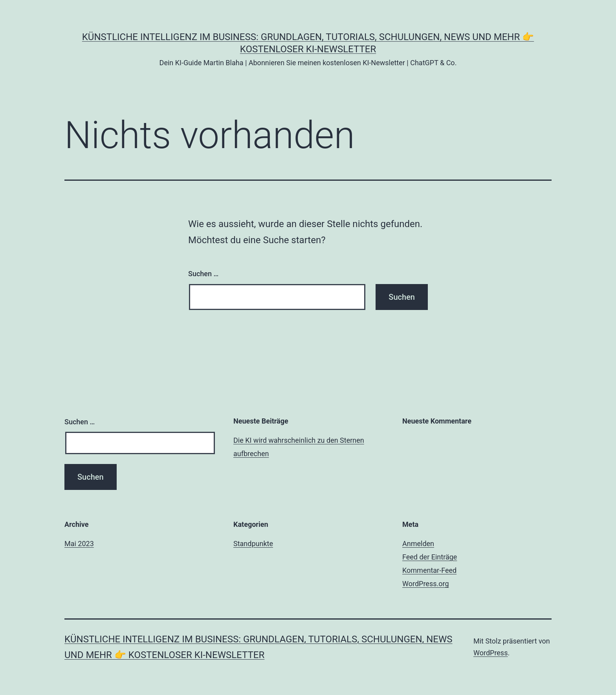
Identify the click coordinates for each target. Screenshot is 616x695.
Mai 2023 (79, 544)
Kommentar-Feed (429, 570)
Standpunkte (253, 544)
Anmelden (418, 544)
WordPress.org (426, 584)
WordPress (490, 653)
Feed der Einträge (430, 557)
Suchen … (203, 274)
